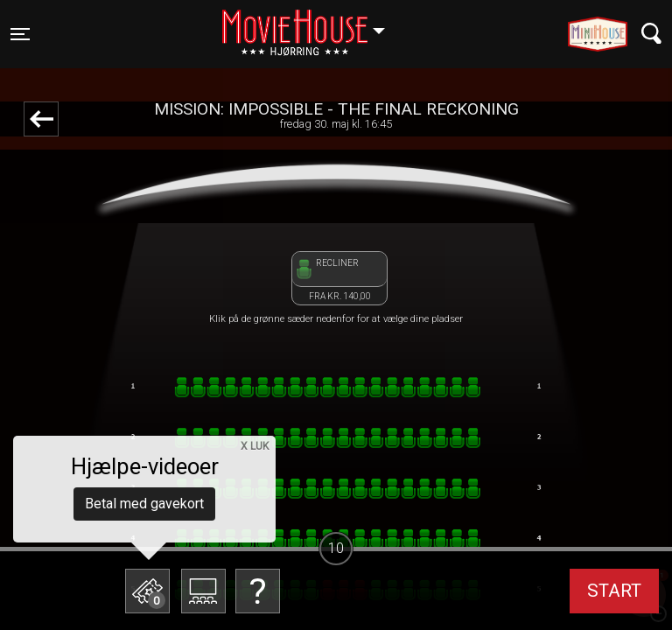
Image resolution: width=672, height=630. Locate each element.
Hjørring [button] (312, 24)
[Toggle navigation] (20, 34)
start (614, 591)
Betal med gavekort (144, 504)
